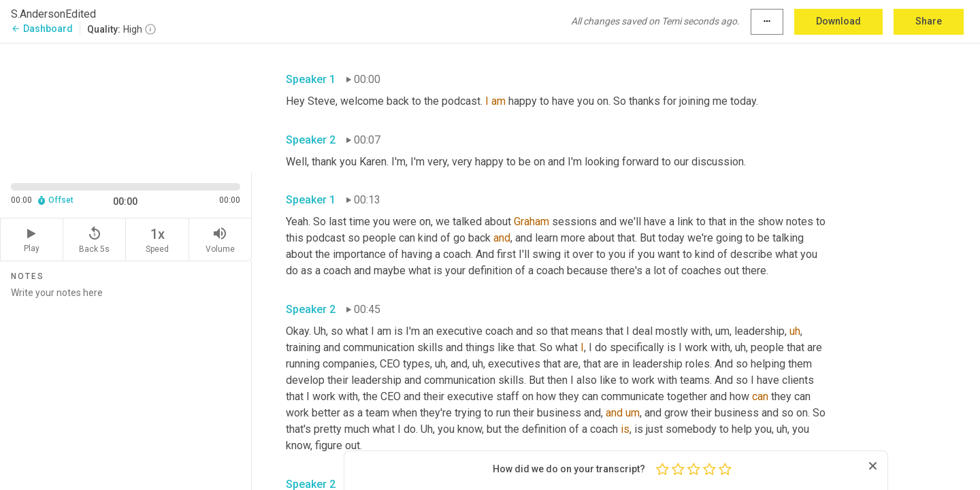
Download (838, 21)
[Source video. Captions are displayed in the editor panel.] (126, 107)
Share (929, 21)
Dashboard (42, 29)
